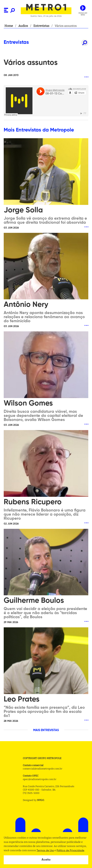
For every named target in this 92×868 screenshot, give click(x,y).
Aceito (46, 860)
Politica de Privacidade (70, 850)
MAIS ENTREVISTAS (46, 730)
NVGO (41, 800)
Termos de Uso (45, 850)
